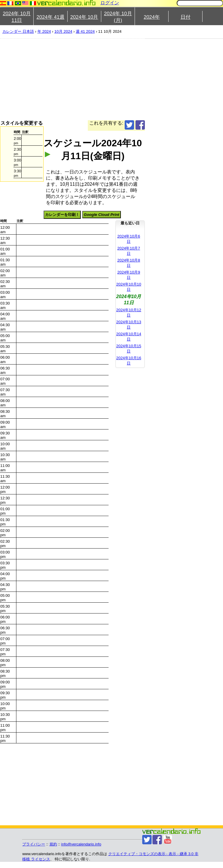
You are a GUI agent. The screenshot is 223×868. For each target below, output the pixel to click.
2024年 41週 (50, 17)
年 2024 (44, 31)
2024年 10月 (84, 17)
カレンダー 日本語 (18, 31)
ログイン (110, 3)
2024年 (152, 17)
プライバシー (34, 844)
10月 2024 (63, 31)
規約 (53, 844)
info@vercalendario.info (81, 844)
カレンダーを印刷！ (62, 215)
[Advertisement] (101, 79)
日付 (186, 17)
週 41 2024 (85, 31)
